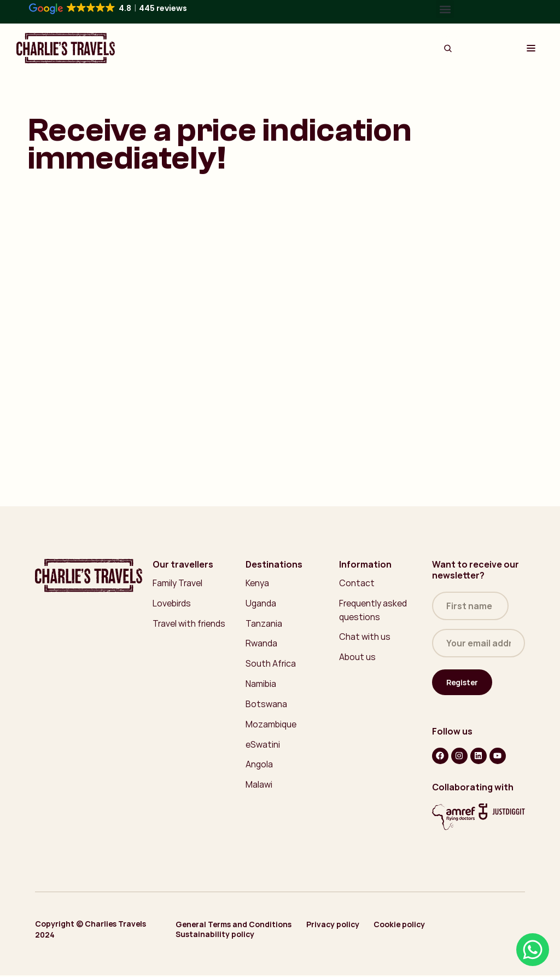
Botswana (266, 704)
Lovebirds (172, 603)
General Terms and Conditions (234, 926)
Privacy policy (334, 926)
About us (357, 657)
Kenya (257, 583)
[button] (445, 9)
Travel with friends (190, 623)
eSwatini (263, 745)
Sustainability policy (216, 936)
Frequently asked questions (374, 610)
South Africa (271, 664)
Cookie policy (403, 926)
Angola (259, 765)
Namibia (261, 684)
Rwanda (262, 644)
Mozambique (271, 725)
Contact (357, 583)
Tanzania (264, 623)
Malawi (259, 785)
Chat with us (365, 637)
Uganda (261, 603)
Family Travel (178, 583)
